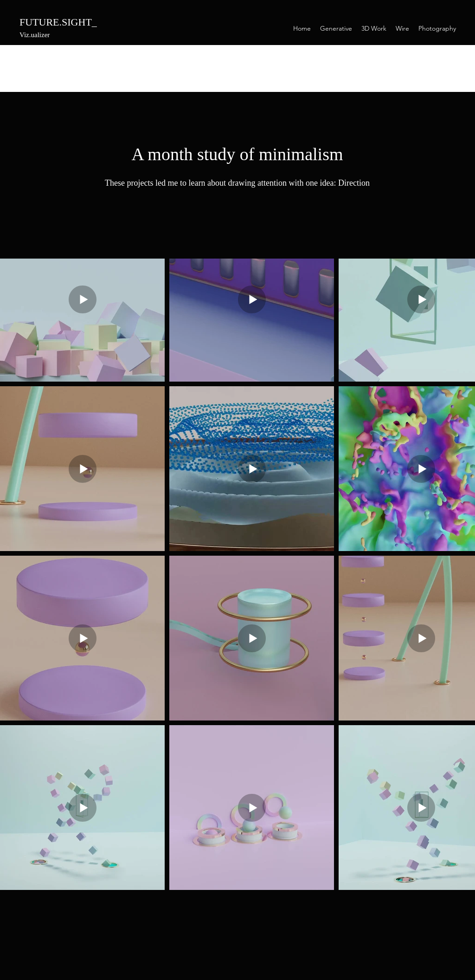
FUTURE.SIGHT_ (58, 22)
